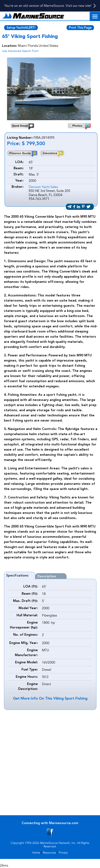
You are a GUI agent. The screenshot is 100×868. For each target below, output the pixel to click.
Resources (49, 853)
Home (36, 853)
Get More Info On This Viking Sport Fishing (50, 699)
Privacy (63, 853)
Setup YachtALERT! (21, 28)
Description (47, 577)
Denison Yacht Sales (43, 187)
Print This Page (80, 28)
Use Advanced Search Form (20, 51)
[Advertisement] (50, 762)
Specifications (17, 576)
